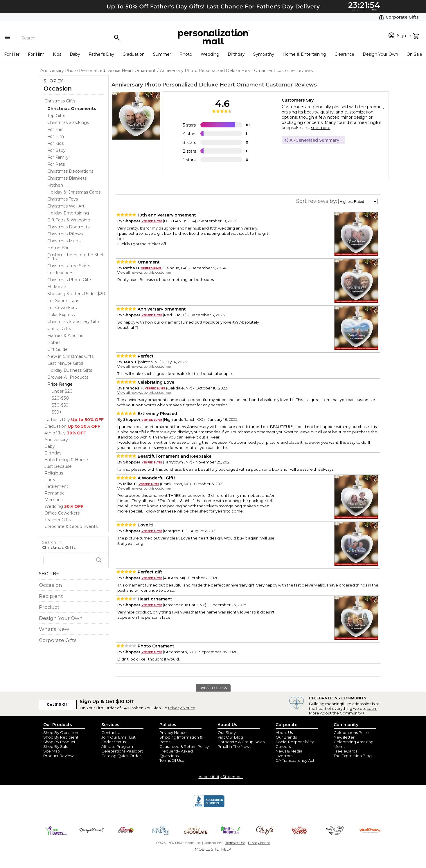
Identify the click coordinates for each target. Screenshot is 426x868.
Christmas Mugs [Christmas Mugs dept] (64, 241)
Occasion (58, 89)
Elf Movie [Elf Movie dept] (57, 287)
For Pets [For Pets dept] (56, 164)
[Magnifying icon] (117, 38)
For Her (12, 54)
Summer (162, 54)
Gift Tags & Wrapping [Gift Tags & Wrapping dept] (69, 220)
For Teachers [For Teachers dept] (60, 273)
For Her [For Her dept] (55, 129)
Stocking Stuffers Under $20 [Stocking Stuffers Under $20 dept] (76, 294)
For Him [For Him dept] (56, 136)
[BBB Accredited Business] (209, 806)
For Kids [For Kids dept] (55, 143)
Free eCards (345, 751)
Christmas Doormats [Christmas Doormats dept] (68, 227)
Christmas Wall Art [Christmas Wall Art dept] (66, 206)
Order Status (114, 742)
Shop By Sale (56, 746)
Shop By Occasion (61, 732)
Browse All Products (68, 377)
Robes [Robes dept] (54, 342)
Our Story (227, 732)
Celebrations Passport (122, 751)
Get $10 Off (58, 704)
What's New (54, 629)
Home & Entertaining (304, 54)
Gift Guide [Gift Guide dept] (57, 349)
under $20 (62, 391)
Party (50, 480)
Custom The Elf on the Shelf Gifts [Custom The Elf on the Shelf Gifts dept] (76, 257)
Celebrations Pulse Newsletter (351, 735)
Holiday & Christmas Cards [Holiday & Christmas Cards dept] (74, 192)
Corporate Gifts (58, 640)
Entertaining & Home (66, 460)
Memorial (54, 500)
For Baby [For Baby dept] (56, 150)
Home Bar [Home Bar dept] (58, 248)
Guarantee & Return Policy (184, 746)
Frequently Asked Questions (176, 753)
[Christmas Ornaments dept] (72, 109)
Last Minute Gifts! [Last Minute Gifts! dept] (65, 363)
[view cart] (417, 35)
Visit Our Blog (230, 737)
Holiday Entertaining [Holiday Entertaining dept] (68, 213)
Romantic (54, 493)
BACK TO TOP (213, 688)
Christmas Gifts (60, 101)
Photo (186, 54)
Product (49, 607)
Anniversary (56, 440)
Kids (57, 54)
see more (321, 128)
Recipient (51, 596)
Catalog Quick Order (121, 756)
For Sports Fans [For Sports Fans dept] (63, 301)
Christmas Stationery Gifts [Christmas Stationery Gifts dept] (74, 322)
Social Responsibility (295, 742)
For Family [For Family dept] (58, 157)
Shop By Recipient (61, 737)
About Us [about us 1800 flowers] (284, 732)
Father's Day (101, 54)
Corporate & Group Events (71, 526)
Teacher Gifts (58, 520)
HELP (226, 849)
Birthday (236, 54)
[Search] (70, 38)
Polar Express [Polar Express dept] (61, 315)
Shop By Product (59, 742)
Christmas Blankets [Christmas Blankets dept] (67, 178)
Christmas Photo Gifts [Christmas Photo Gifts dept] (70, 280)
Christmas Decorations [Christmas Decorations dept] (70, 171)
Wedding (210, 54)
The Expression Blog (353, 756)
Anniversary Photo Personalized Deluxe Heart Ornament (188, 85)
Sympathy (264, 54)
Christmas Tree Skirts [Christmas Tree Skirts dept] (69, 266)
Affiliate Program (117, 746)
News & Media (289, 751)
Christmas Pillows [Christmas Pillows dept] (65, 234)
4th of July (65, 433)
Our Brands (286, 737)
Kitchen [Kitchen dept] (55, 185)
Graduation (134, 54)
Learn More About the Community (343, 711)
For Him (36, 54)
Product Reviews (59, 756)
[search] (75, 560)
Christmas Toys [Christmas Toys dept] (63, 199)
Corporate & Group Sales (241, 742)
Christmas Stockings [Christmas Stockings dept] (68, 122)
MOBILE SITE (207, 849)
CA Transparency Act (295, 760)
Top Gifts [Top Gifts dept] (56, 116)
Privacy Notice (182, 708)
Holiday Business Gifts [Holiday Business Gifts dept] (70, 370)
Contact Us (112, 732)
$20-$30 (60, 398)
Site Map (52, 751)
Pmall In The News (234, 746)
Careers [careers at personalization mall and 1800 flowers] (283, 746)
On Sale (414, 54)
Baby (75, 54)
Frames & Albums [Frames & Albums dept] (65, 335)
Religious (54, 473)
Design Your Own (380, 54)
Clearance (344, 54)
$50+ (57, 412)
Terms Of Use (172, 760)
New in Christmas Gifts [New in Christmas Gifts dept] (70, 356)
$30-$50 (60, 405)
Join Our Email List (118, 737)
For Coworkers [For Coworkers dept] (62, 308)
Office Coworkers (62, 513)
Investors (284, 756)
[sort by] (358, 202)
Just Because (58, 466)
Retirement (56, 486)
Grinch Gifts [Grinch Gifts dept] (59, 329)
